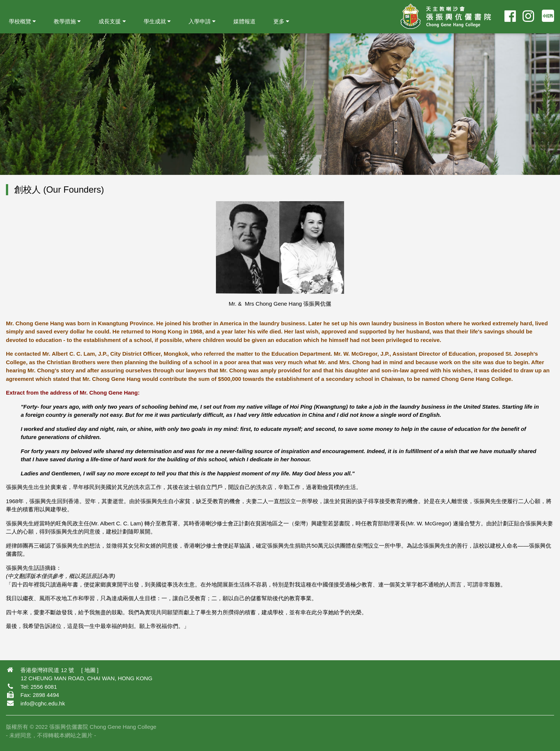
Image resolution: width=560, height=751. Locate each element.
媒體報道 (244, 21)
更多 (281, 21)
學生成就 (157, 21)
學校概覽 (22, 21)
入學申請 (202, 21)
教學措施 (67, 21)
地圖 (90, 670)
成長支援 (112, 21)
